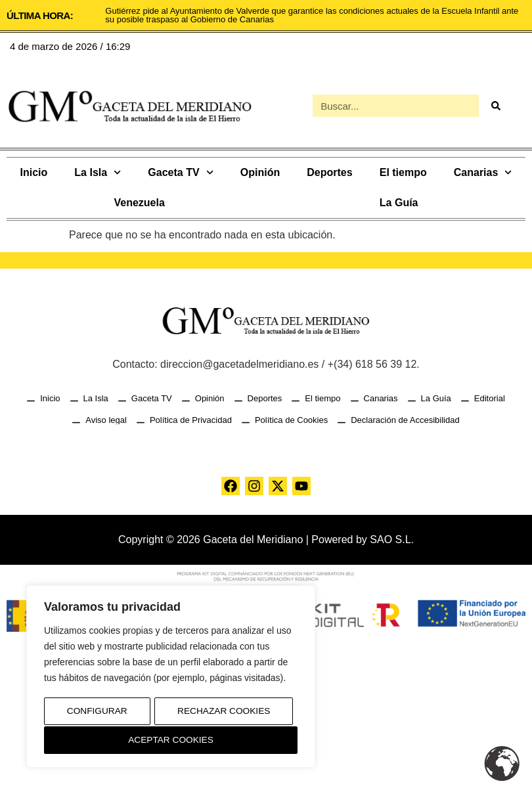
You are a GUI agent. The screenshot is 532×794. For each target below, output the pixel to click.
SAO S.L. (392, 540)
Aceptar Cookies (171, 740)
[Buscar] (495, 106)
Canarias (483, 172)
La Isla (98, 172)
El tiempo (403, 172)
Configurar (97, 713)
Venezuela (139, 203)
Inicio (34, 172)
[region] (171, 678)
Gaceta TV (180, 172)
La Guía (399, 203)
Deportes (329, 172)
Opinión (260, 172)
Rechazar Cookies (224, 713)
